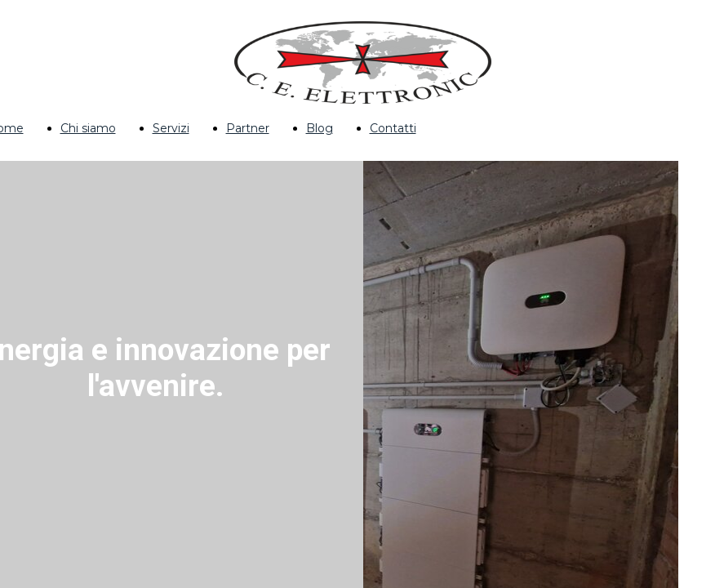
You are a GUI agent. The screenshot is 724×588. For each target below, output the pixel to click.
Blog (320, 128)
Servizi (171, 128)
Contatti (393, 128)
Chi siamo (88, 128)
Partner (248, 128)
